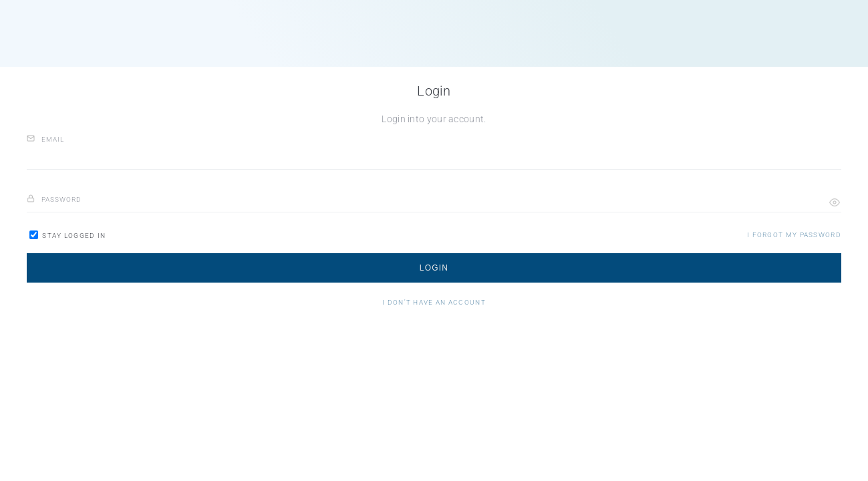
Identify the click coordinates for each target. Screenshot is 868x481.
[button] (835, 202)
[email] (434, 157)
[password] (434, 200)
